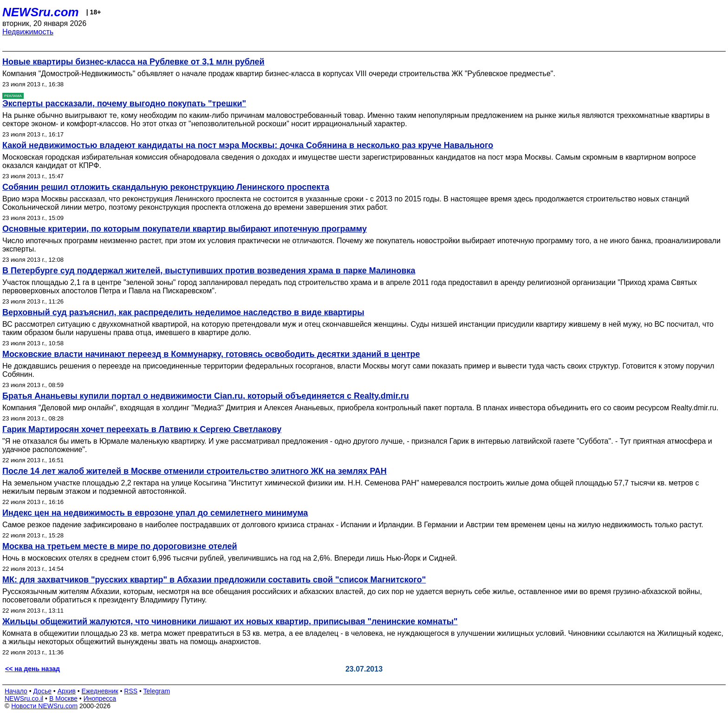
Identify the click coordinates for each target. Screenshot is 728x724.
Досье (42, 691)
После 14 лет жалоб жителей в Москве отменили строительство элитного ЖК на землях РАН (195, 471)
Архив (67, 691)
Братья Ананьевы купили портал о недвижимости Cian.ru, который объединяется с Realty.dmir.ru (206, 396)
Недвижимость (28, 32)
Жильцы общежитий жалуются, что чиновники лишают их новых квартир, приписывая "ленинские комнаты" (230, 621)
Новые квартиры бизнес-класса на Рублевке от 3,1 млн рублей (133, 62)
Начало (16, 691)
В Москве (63, 698)
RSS (131, 691)
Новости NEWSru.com (44, 706)
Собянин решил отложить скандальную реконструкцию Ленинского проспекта (166, 187)
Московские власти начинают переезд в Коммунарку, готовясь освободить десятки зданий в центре (211, 354)
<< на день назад (32, 669)
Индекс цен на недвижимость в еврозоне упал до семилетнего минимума (155, 513)
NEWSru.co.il (24, 698)
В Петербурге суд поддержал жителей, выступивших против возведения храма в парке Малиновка (209, 271)
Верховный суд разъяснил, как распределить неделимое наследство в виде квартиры (183, 312)
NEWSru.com (41, 12)
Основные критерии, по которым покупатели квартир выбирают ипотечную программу (185, 229)
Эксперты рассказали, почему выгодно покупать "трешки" (124, 103)
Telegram (157, 691)
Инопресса (100, 698)
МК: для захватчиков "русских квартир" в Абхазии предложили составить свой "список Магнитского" (214, 580)
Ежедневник (100, 691)
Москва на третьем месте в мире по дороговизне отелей (120, 546)
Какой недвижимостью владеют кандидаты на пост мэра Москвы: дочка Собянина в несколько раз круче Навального (248, 145)
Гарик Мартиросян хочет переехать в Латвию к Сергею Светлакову (142, 429)
